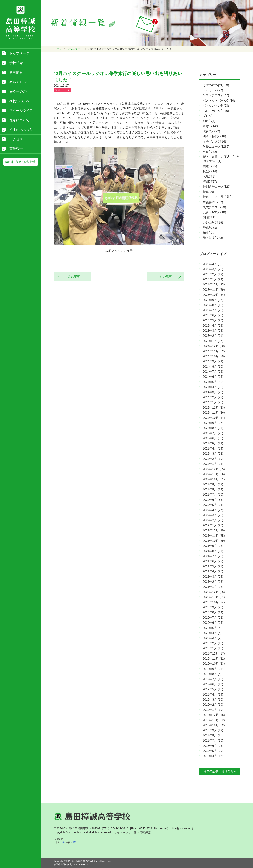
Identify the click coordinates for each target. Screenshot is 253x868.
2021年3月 (213, 577)
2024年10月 (214, 356)
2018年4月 (213, 756)
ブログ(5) (209, 116)
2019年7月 (213, 679)
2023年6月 (213, 438)
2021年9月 (213, 546)
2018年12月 (214, 715)
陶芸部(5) (209, 233)
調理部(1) (209, 217)
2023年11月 (214, 413)
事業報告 (16, 149)
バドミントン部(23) (216, 106)
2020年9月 (213, 607)
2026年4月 (212, 264)
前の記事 (167, 277)
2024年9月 (213, 361)
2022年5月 (213, 505)
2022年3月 (213, 515)
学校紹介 (16, 63)
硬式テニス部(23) (214, 207)
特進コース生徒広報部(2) (220, 197)
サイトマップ (123, 832)
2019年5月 (213, 689)
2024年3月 (213, 392)
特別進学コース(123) (217, 187)
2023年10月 (214, 418)
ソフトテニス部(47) (216, 95)
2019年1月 (213, 710)
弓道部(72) (210, 152)
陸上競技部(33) (213, 238)
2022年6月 (213, 500)
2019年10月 (214, 664)
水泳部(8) (209, 176)
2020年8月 (213, 612)
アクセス (16, 139)
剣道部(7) (209, 121)
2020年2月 (213, 643)
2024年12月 (214, 346)
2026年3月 (213, 269)
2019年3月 (213, 700)
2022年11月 (214, 474)
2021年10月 (214, 541)
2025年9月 (213, 300)
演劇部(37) (210, 182)
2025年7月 (213, 310)
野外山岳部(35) (213, 223)
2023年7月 (213, 433)
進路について (19, 120)
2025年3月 (213, 331)
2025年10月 (214, 295)
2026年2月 (213, 274)
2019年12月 (214, 654)
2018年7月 (213, 741)
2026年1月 (213, 279)
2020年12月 (214, 592)
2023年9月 (213, 423)
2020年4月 (212, 633)
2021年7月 (213, 556)
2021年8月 (213, 551)
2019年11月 (214, 659)
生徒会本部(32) (213, 202)
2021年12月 (214, 530)
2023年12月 (214, 408)
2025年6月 (213, 315)
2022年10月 (214, 479)
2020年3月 (212, 638)
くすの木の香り (21, 130)
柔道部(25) (210, 166)
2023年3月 (213, 454)
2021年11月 (214, 536)
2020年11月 (214, 597)
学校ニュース (75, 49)
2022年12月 (214, 469)
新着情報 (16, 72)
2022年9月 (213, 484)
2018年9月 (213, 730)
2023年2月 (213, 459)
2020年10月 (214, 602)
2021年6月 (213, 561)
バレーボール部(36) (216, 111)
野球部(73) (210, 228)
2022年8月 (213, 489)
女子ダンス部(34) (214, 142)
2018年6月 (213, 746)
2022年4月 (213, 510)
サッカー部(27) (213, 90)
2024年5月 (213, 382)
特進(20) (208, 192)
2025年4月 (213, 326)
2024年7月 (213, 372)
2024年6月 (213, 377)
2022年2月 (213, 520)
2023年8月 (213, 428)
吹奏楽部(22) (211, 131)
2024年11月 (214, 351)
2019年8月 (212, 674)
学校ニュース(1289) (216, 147)
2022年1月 (213, 525)
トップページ (19, 53)
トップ (58, 49)
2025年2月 (213, 336)
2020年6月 (213, 623)
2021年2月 (213, 582)
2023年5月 (213, 443)
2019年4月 (213, 694)
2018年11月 (214, 720)
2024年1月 (213, 402)
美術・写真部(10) (214, 212)
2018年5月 (213, 751)
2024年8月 (213, 367)
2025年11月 (214, 290)
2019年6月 (213, 684)
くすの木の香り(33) (216, 85)
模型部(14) (210, 171)
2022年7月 (213, 495)
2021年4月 (213, 571)
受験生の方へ (19, 91)
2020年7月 (213, 618)
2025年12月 (214, 284)
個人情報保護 (142, 832)
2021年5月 (213, 566)
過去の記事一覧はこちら (220, 771)
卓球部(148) (211, 126)
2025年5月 (213, 320)
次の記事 (72, 277)
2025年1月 (213, 341)
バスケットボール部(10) (219, 101)
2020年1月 (213, 648)
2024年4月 (213, 387)
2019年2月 (213, 705)
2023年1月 (213, 464)
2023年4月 (213, 448)
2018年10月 (214, 725)
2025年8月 (213, 305)
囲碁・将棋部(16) (214, 136)
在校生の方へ (19, 101)
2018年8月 (212, 735)
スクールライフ (21, 111)
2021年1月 (213, 587)
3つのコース (19, 82)
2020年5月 (212, 628)
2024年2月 (213, 397)
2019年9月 (213, 669)
